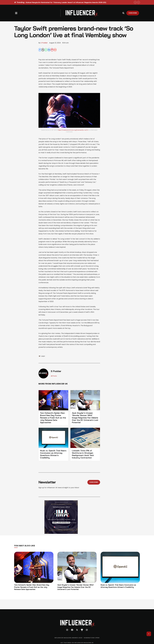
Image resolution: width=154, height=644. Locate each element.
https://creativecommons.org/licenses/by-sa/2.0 (73, 130)
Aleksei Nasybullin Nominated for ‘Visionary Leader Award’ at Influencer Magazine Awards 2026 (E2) (66, 2)
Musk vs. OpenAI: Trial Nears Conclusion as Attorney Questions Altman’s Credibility (53, 454)
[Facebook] (40, 50)
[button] (16, 13)
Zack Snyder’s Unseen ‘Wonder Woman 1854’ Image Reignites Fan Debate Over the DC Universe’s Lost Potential (85, 418)
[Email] (55, 50)
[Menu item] (77, 638)
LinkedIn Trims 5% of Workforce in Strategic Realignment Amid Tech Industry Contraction (83, 454)
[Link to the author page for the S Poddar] (44, 43)
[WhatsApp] (46, 50)
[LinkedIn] (49, 50)
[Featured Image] (34, 567)
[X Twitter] (43, 50)
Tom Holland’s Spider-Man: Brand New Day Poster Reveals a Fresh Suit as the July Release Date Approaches (53, 418)
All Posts (54, 376)
